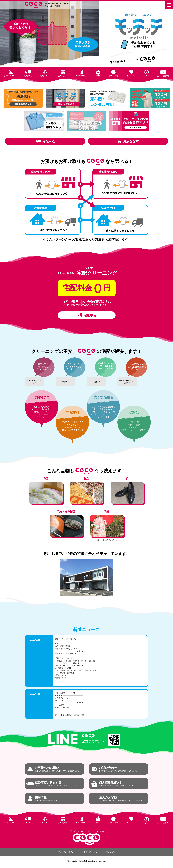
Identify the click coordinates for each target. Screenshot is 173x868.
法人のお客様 (120, 799)
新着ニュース (10, 76)
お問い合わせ (163, 76)
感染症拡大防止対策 (57, 784)
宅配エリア (45, 76)
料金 (98, 76)
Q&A (147, 76)
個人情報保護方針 (117, 784)
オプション (131, 76)
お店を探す (63, 76)
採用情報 (46, 799)
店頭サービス (82, 76)
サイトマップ (86, 852)
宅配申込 (28, 76)
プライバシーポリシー (67, 852)
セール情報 (113, 76)
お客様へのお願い (58, 769)
